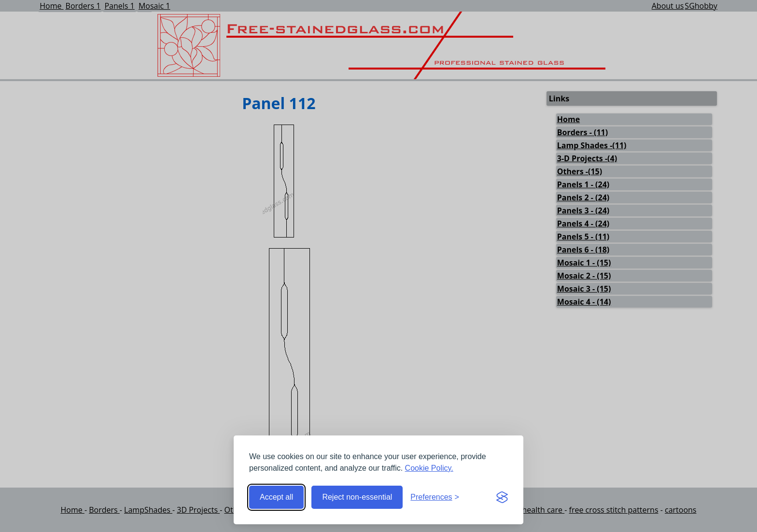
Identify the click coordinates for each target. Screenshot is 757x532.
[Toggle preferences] (435, 497)
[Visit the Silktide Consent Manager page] (502, 497)
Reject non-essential (357, 497)
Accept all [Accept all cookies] (276, 497)
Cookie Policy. (429, 468)
